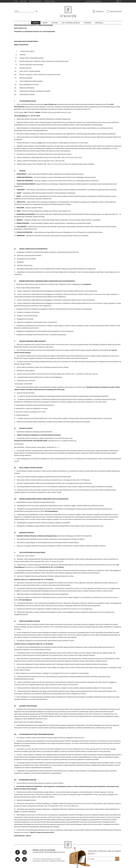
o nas (16, 1)
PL (118, 1)
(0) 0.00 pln (118, 12)
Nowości (36, 23)
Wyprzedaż (88, 23)
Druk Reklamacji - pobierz (22, 836)
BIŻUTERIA (55, 23)
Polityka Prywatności (35, 1)
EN (121, 1)
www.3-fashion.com (20, 28)
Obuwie (45, 23)
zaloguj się (99, 12)
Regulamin (23, 1)
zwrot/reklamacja (50, 1)
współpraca (99, 23)
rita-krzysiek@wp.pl (95, 1)
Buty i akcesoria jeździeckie (71, 23)
